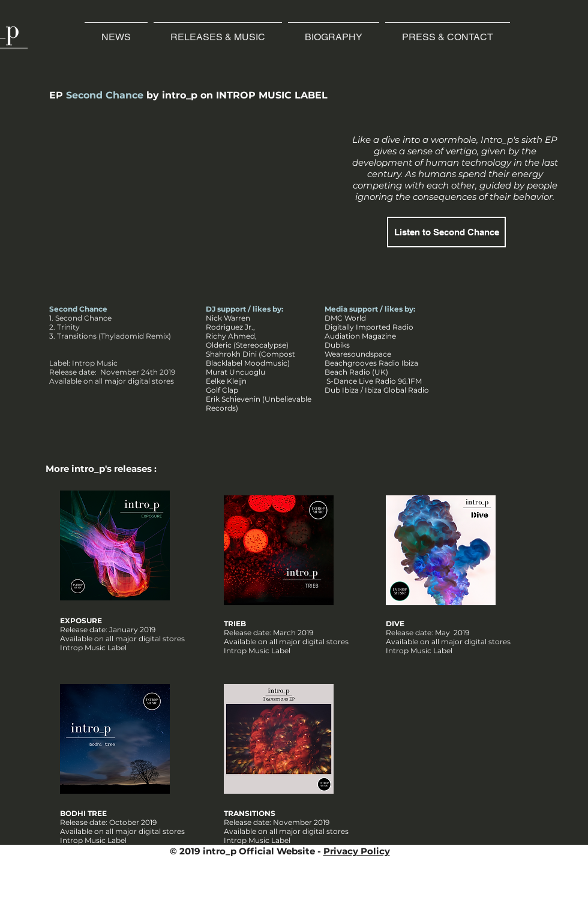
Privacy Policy (357, 851)
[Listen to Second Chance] (446, 232)
